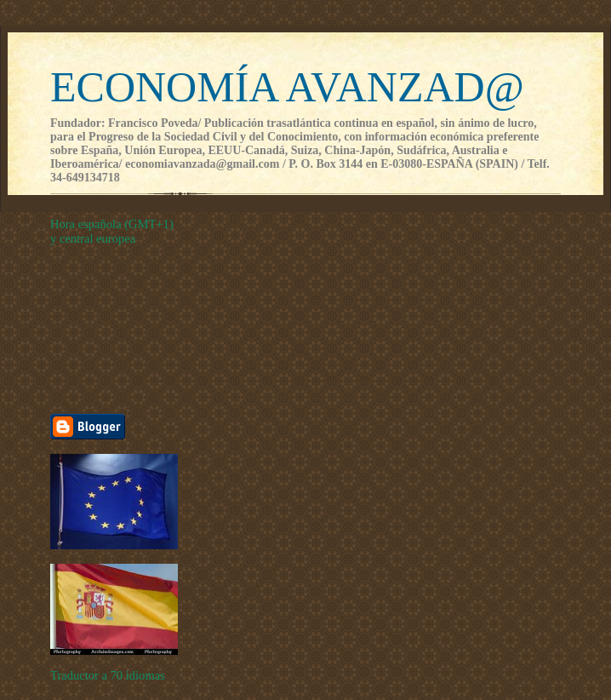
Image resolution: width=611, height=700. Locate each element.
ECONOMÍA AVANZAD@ (287, 87)
